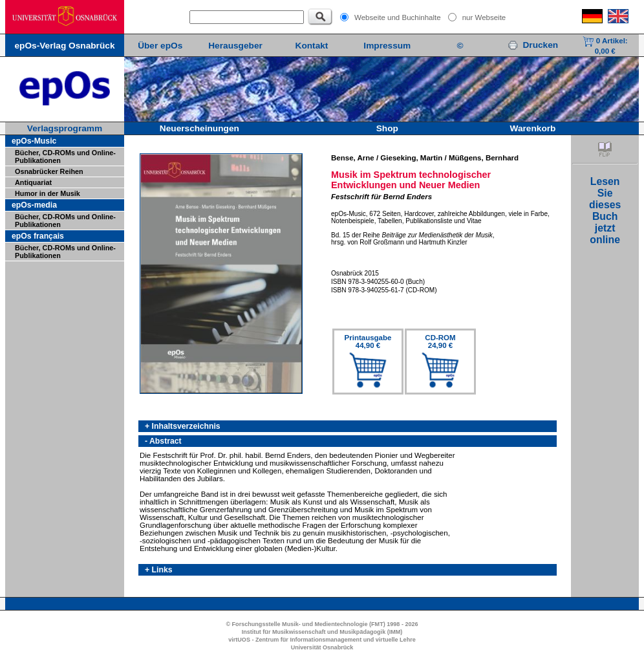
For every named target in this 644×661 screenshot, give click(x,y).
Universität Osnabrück (322, 647)
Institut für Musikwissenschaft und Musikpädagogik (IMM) (322, 632)
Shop (387, 128)
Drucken (533, 45)
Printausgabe (368, 341)
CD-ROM (440, 341)
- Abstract (163, 441)
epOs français (38, 236)
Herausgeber (235, 46)
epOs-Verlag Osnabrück (64, 46)
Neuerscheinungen (199, 128)
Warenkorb (533, 128)
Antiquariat (33, 182)
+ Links (159, 570)
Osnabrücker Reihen (49, 171)
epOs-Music (34, 141)
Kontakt (312, 46)
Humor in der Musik (48, 193)
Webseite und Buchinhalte (398, 17)
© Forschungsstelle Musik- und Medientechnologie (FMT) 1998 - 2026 (322, 624)
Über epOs (160, 46)
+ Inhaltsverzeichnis (183, 426)
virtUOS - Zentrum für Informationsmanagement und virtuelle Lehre (322, 640)
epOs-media (34, 205)
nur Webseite (484, 17)
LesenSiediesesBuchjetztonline (605, 211)
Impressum (387, 46)
